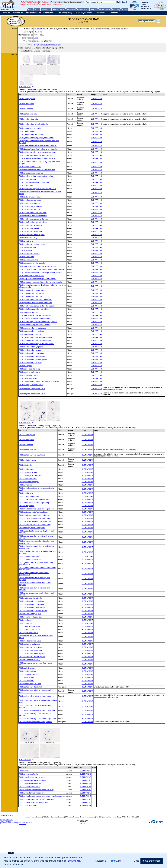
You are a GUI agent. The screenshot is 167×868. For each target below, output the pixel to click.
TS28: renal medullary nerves (30, 350)
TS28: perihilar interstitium (29, 375)
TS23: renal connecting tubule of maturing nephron (38, 719)
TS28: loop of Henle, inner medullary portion (35, 315)
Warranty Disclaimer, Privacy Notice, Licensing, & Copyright (16, 823)
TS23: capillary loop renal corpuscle (32, 528)
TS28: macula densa (27, 186)
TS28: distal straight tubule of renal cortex (34, 182)
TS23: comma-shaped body (29, 496)
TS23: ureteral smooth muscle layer (32, 793)
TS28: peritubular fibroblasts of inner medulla (36, 337)
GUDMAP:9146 (40, 71)
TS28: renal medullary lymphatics (31, 347)
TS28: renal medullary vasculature (32, 353)
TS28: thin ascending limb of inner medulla (35, 325)
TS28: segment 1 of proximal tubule (32, 389)
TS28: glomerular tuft (27, 131)
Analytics (116, 861)
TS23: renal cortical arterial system (32, 654)
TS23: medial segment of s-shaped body (34, 515)
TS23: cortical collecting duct (30, 644)
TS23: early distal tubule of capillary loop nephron (37, 710)
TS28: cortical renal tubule (29, 114)
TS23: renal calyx (26, 620)
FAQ (12, 9)
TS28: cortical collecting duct (30, 203)
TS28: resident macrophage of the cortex (34, 219)
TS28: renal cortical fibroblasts (30, 210)
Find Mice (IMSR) (65, 13)
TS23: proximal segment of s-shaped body (35, 518)
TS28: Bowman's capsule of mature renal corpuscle (38, 149)
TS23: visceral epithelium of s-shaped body (35, 522)
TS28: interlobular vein (27, 247)
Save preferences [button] (152, 861)
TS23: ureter (24, 771)
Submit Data (48, 13)
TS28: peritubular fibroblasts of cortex (33, 213)
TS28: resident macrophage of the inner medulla (37, 344)
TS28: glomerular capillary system (32, 134)
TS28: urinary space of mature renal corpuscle (36, 155)
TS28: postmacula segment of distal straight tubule (38, 189)
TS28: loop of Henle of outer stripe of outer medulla (38, 266)
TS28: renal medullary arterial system (33, 356)
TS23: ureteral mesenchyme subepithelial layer (36, 790)
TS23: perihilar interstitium (29, 633)
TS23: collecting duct (27, 668)
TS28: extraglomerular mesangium (32, 173)
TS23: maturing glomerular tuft (30, 559)
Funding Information (5, 821)
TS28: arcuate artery (27, 241)
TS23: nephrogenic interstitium (30, 475)
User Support (22, 824)
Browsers (114, 13)
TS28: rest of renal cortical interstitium (33, 222)
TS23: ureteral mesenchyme (30, 787)
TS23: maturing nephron (28, 460)
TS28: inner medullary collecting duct (33, 328)
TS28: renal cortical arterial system (32, 235)
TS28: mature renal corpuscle (30, 128)
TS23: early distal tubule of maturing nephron (36, 722)
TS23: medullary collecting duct (31, 617)
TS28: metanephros (26, 104)
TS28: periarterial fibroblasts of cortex (33, 216)
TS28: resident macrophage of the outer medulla (37, 306)
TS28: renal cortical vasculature (31, 232)
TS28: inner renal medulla (29, 312)
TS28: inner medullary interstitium (32, 331)
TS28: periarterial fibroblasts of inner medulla (36, 341)
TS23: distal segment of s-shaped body (34, 512)
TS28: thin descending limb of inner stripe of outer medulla (40, 282)
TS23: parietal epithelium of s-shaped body (35, 525)
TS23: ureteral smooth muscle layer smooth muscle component (42, 796)
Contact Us (101, 13)
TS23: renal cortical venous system (32, 657)
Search (4, 13)
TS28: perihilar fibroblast (28, 378)
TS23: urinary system (27, 435)
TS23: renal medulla (27, 681)
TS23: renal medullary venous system (33, 611)
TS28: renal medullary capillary (31, 363)
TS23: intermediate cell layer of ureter (33, 780)
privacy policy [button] (74, 861)
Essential (101, 861)
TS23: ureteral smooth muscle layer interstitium (36, 799)
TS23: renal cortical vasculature (31, 650)
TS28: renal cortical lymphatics (30, 225)
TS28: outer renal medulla (29, 260)
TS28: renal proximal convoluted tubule (34, 124)
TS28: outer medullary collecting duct (33, 290)
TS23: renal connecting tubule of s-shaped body (37, 509)
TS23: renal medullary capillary (31, 614)
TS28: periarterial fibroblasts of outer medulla (36, 303)
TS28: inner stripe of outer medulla (32, 276)
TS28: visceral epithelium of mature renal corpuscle (38, 146)
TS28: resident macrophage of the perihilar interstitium (39, 382)
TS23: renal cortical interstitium (31, 647)
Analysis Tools (84, 13)
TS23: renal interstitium (28, 671)
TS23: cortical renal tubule (29, 450)
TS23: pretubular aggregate (29, 482)
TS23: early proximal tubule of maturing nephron (37, 696)
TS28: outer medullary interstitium (32, 293)
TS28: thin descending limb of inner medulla (35, 319)
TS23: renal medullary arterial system (33, 608)
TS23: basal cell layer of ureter (30, 784)
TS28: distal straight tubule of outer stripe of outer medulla (40, 273)
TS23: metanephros (26, 440)
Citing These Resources (7, 820)
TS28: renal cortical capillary (30, 254)
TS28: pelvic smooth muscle (30, 372)
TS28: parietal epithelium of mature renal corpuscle (38, 152)
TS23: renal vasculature (28, 674)
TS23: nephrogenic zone (28, 472)
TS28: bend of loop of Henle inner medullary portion (38, 322)
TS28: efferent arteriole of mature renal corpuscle (37, 170)
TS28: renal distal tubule (28, 179)
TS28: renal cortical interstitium (31, 206)
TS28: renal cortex (26, 109)
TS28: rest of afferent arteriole (30, 167)
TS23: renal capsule (27, 469)
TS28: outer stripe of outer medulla (32, 263)
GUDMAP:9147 (40, 412)
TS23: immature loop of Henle (30, 684)
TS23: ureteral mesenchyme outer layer (34, 802)
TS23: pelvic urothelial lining (29, 626)
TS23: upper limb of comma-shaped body (34, 499)
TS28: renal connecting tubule (30, 200)
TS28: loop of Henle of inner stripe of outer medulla (38, 279)
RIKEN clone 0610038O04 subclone (48, 45)
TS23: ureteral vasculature (29, 806)
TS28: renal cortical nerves (29, 228)
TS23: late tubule (26, 465)
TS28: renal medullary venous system (33, 359)
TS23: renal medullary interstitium (32, 601)
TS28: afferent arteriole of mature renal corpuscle (37, 158)
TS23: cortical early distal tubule (31, 687)
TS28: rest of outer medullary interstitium (34, 309)
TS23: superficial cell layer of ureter (32, 777)
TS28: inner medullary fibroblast (31, 334)
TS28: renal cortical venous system (32, 244)
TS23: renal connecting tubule (30, 641)
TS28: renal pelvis (26, 366)
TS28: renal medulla (27, 257)
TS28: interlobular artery (28, 238)
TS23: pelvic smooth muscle (30, 630)
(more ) (54, 90)
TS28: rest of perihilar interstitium (31, 385)
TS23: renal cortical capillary (30, 660)
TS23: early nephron (27, 678)
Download (16, 13)
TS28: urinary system (27, 99)
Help (8, 9)
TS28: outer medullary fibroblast (31, 297)
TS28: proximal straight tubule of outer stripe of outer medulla (42, 269)
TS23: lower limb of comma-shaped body (34, 503)
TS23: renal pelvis (26, 623)
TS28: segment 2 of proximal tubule (32, 394)
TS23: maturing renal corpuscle (31, 556)
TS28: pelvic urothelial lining (29, 369)
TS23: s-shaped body (27, 506)
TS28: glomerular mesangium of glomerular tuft (36, 138)
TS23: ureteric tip (26, 485)
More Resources (32, 13)
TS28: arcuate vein (26, 250)
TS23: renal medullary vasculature (32, 604)
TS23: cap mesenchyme (28, 479)
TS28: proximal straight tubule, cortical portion (36, 176)
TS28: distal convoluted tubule (30, 197)
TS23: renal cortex (26, 445)
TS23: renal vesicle (26, 493)
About (3, 9)
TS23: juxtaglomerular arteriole (31, 598)
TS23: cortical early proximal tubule (32, 455)
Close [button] (136, 861)
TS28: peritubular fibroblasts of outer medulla (36, 300)
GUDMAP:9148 (40, 744)
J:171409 (37, 29)
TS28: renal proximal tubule (29, 119)
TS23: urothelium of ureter (29, 774)
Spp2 (36, 38)
